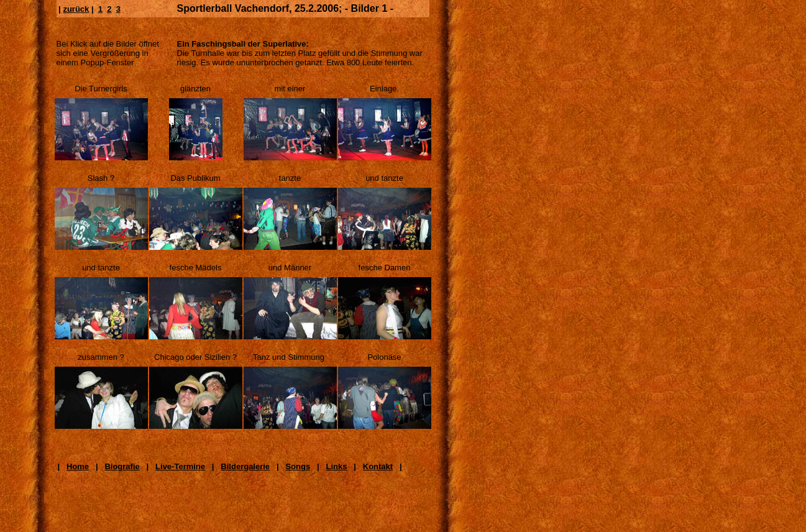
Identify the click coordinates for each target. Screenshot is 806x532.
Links (336, 466)
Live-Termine (180, 466)
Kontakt (378, 466)
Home (78, 466)
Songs (298, 466)
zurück (76, 9)
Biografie (122, 466)
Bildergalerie (245, 466)
